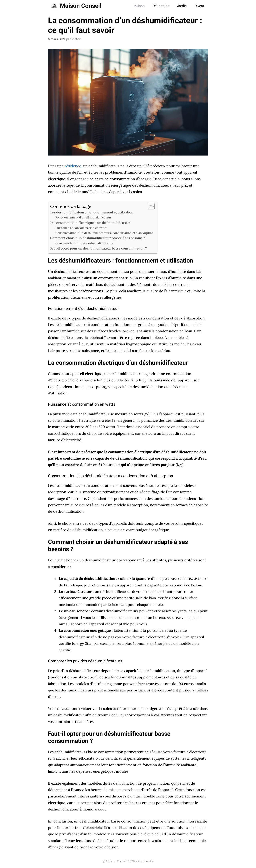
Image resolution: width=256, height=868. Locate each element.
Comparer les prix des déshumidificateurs (84, 243)
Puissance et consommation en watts (81, 228)
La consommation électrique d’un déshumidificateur (90, 223)
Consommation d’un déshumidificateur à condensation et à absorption (104, 233)
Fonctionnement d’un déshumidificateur (83, 217)
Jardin (182, 6)
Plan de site (146, 861)
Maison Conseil (81, 6)
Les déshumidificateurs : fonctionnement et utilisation (92, 212)
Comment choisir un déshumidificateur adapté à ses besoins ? (98, 238)
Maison (139, 6)
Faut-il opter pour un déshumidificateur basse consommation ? (98, 248)
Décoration (161, 6)
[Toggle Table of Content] (149, 206)
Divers (199, 6)
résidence (73, 166)
